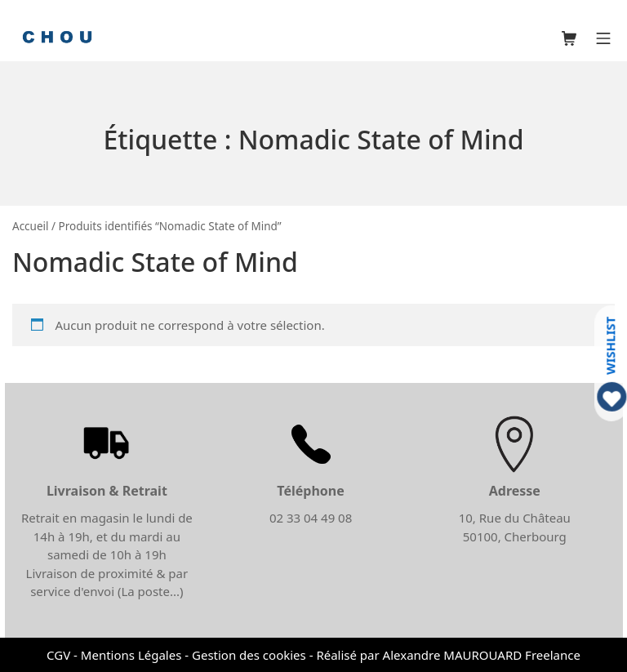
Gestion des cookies (249, 655)
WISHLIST (610, 345)
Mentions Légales (131, 655)
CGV (58, 655)
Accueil (31, 226)
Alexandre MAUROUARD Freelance (482, 655)
